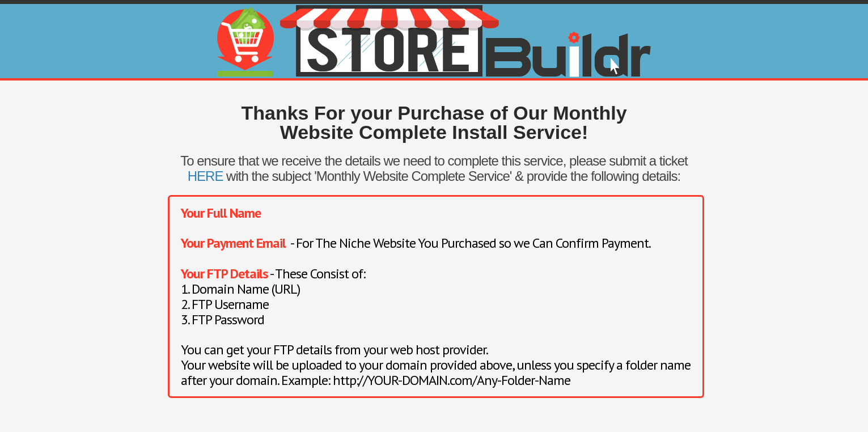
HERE (206, 176)
